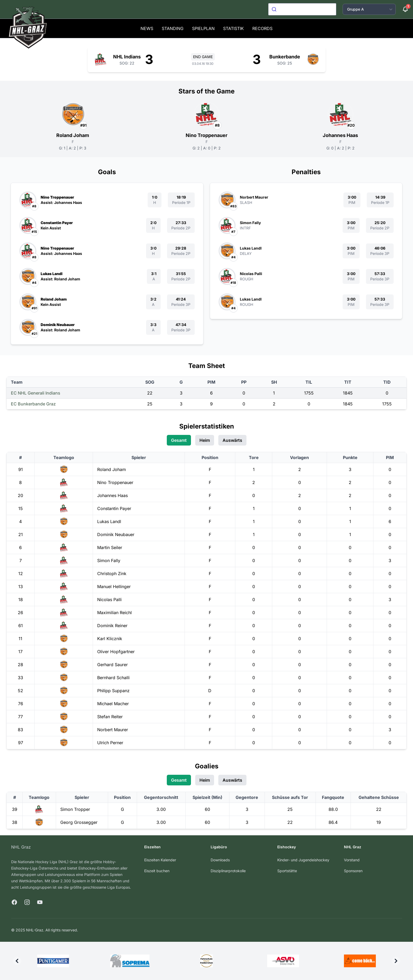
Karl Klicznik (110, 639)
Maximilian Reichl (114, 613)
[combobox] (302, 9)
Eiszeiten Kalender (160, 860)
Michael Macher (113, 704)
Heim (205, 440)
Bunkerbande (285, 57)
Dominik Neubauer (58, 325)
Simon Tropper (75, 809)
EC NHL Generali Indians (36, 393)
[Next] (396, 961)
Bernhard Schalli (113, 678)
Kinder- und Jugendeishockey (303, 860)
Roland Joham (73, 135)
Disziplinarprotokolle (228, 871)
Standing (173, 28)
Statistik (233, 28)
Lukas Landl (52, 274)
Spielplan (203, 28)
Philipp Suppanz (113, 691)
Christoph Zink (112, 574)
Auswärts (232, 440)
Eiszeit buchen (157, 871)
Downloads (220, 860)
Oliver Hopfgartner (116, 652)
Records (262, 28)
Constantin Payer (57, 223)
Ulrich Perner (110, 743)
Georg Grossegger (79, 822)
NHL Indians (127, 57)
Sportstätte (287, 871)
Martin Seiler (110, 547)
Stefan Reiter (110, 717)
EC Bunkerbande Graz (33, 404)
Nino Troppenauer (206, 135)
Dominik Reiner (112, 626)
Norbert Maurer (254, 197)
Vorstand (352, 860)
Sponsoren (353, 871)
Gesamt (179, 440)
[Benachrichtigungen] (405, 9)
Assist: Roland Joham (60, 279)
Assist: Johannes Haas (61, 202)
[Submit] (275, 9)
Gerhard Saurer (112, 665)
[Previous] (17, 961)
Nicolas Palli (251, 274)
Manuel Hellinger (114, 587)
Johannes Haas (340, 135)
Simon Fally (250, 223)
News (147, 28)
